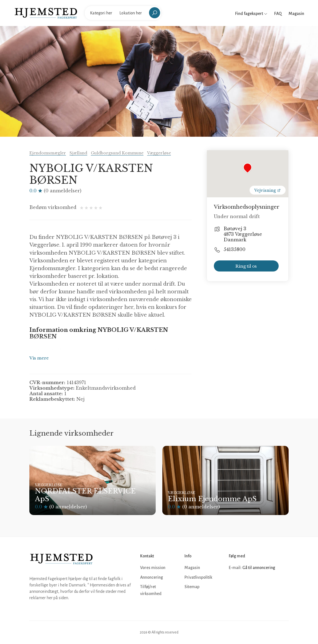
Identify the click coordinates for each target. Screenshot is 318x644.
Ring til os (246, 266)
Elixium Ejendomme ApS (212, 499)
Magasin (296, 14)
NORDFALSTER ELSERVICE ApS (85, 495)
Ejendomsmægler (48, 153)
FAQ (278, 14)
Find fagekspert (251, 14)
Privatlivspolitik (198, 577)
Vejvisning (268, 190)
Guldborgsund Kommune (117, 153)
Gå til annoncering (259, 568)
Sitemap (192, 587)
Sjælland (78, 153)
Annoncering (152, 577)
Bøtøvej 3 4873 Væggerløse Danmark (243, 234)
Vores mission (153, 568)
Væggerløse (159, 153)
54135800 (234, 249)
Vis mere (39, 358)
